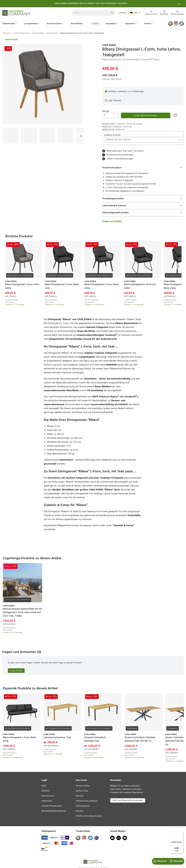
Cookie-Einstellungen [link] (52, 806)
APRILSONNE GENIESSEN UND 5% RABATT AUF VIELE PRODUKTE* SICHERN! (91, 4)
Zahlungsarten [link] (83, 806)
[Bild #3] (47, 136)
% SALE (95, 24)
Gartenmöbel (10, 24)
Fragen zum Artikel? (112, 221)
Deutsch (160, 861)
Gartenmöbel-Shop (21, 33)
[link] (143, 45)
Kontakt (176, 861)
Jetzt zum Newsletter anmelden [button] (128, 800)
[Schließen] (179, 4)
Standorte (131, 24)
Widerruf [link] (46, 791)
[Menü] (182, 833)
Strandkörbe (78, 24)
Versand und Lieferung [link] (87, 801)
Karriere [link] (79, 811)
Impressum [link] (47, 801)
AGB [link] (44, 786)
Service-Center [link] (83, 786)
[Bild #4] (66, 136)
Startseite (6, 33)
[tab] (143, 168)
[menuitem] (151, 13)
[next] (81, 136)
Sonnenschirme (55, 24)
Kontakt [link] (80, 796)
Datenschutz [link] (48, 796)
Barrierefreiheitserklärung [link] (54, 811)
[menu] (163, 13)
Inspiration (112, 24)
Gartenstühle (52, 33)
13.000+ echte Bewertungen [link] (89, 816)
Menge (110, 114)
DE (135, 13)
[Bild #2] (29, 136)
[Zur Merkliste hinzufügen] (175, 115)
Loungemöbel (32, 24)
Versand (117, 101)
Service (149, 24)
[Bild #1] (11, 136)
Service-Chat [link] (82, 791)
